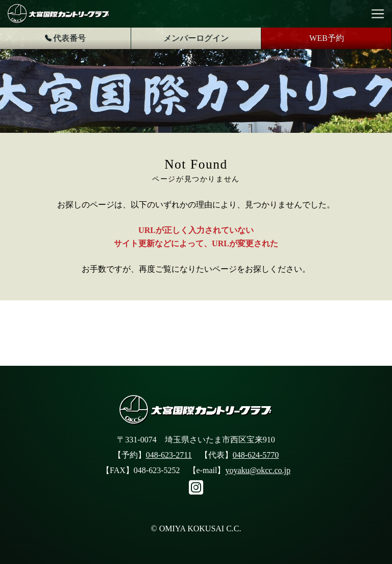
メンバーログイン (196, 38)
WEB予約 (327, 38)
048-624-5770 (256, 455)
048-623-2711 (169, 455)
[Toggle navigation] (378, 14)
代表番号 (65, 38)
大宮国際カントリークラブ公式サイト (59, 14)
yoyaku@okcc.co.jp (258, 470)
